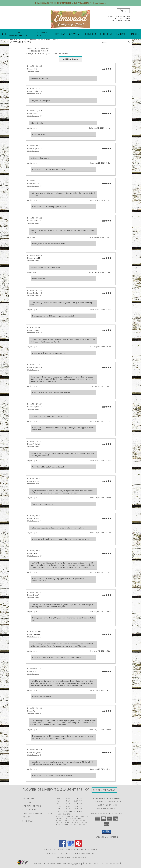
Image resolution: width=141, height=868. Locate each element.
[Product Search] (114, 42)
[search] (129, 42)
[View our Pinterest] (78, 846)
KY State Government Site (82, 853)
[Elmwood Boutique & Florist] (71, 19)
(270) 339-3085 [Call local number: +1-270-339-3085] (124, 20)
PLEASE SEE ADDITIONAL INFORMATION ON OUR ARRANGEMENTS (70, 3)
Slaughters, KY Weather (58, 853)
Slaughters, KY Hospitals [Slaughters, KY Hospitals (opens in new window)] (85, 849)
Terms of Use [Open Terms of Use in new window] (78, 864)
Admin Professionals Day (19, 34)
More (135, 34)
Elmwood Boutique (42, 34)
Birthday (60, 34)
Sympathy (75, 34)
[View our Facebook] (63, 846)
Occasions (92, 34)
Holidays (109, 34)
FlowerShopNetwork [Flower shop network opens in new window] (72, 863)
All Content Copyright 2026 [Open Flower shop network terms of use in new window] (48, 863)
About (123, 34)
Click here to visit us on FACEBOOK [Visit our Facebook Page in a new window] (70, 857)
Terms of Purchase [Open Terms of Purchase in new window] (110, 863)
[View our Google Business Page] (71, 846)
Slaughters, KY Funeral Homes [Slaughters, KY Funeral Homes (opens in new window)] (58, 849)
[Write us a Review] (71, 59)
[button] (123, 11)
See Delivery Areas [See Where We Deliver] (104, 790)
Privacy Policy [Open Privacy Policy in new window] (92, 863)
